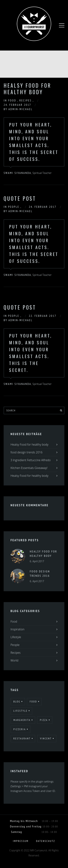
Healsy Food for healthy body (27, 89)
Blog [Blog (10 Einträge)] (17, 702)
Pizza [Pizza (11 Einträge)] (44, 720)
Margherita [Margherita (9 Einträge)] (22, 720)
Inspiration (17, 629)
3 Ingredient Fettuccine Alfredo (31, 460)
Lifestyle (16, 637)
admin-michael (20, 109)
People (14, 207)
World (14, 660)
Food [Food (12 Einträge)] (33, 702)
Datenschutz (46, 841)
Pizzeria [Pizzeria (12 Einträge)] (20, 729)
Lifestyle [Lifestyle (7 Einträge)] (20, 711)
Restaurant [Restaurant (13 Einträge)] (22, 738)
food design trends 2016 (26, 452)
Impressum (21, 841)
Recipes (26, 100)
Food (13, 100)
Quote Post (20, 198)
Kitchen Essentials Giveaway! (29, 468)
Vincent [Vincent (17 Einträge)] (46, 738)
